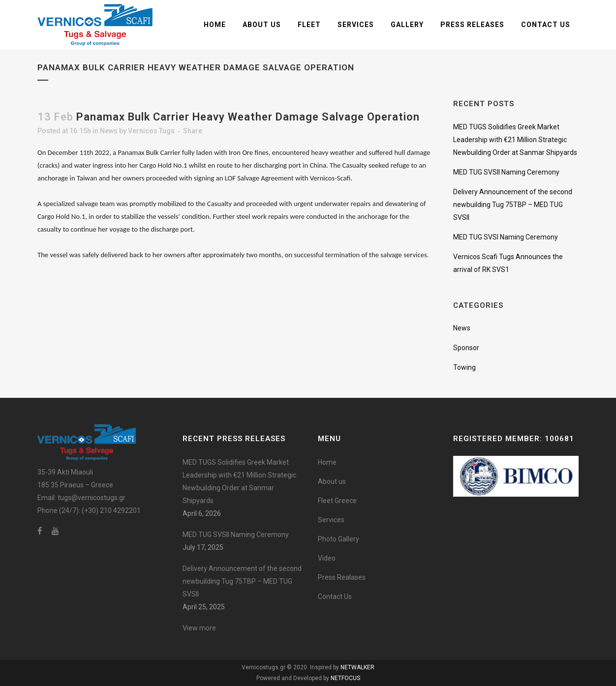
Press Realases (342, 577)
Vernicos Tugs (151, 131)
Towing (464, 367)
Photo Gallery (339, 539)
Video (327, 558)
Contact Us (335, 597)
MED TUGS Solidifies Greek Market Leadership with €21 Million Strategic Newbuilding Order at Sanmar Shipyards (515, 140)
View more (199, 628)
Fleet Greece (337, 501)
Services (331, 520)
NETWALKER (357, 667)
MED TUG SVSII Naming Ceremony (506, 172)
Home (327, 462)
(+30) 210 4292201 (111, 510)
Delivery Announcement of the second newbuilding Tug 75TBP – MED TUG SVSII (513, 205)
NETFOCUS (345, 678)
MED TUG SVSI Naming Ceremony (506, 237)
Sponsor (466, 348)
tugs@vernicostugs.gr (92, 498)
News (109, 131)
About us (332, 481)
